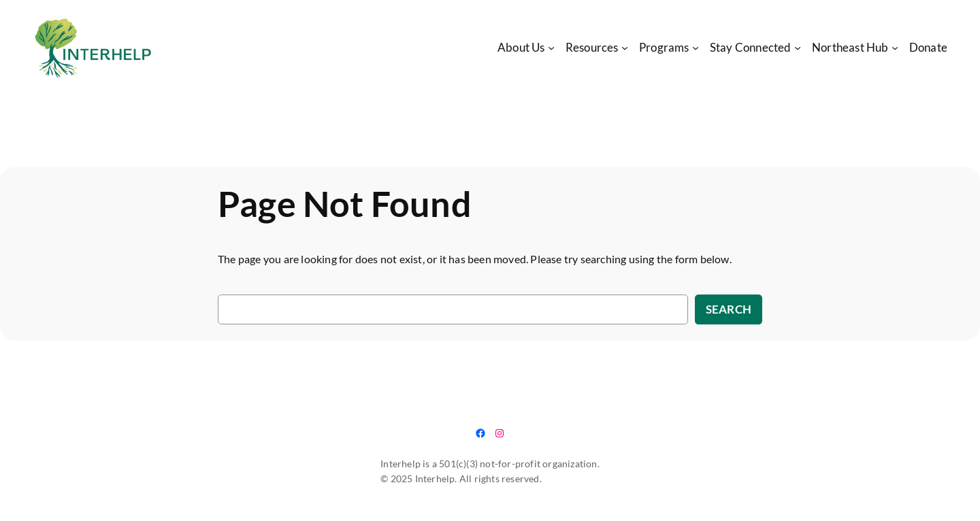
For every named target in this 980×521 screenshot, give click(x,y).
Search (729, 309)
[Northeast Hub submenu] (895, 48)
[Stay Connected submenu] (798, 48)
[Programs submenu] (696, 48)
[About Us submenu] (551, 48)
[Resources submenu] (625, 48)
